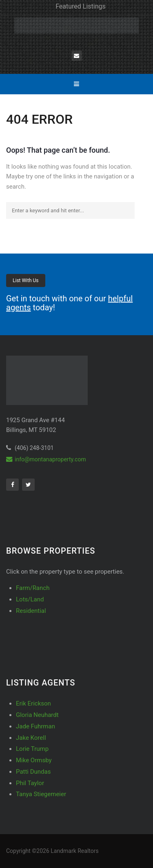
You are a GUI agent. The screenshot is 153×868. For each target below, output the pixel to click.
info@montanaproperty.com (46, 459)
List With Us (26, 280)
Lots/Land (30, 599)
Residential (31, 611)
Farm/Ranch (33, 588)
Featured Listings (81, 6)
